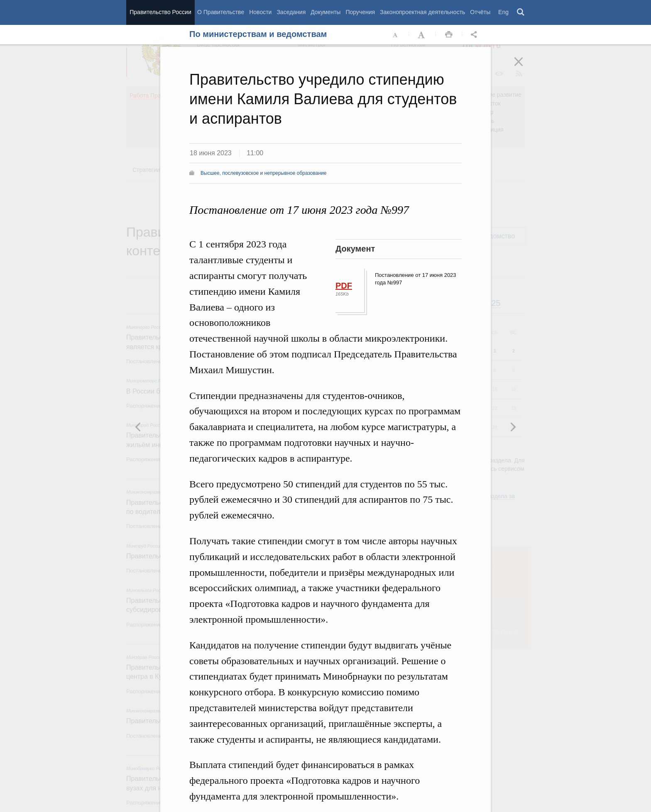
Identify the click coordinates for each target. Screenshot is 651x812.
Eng (503, 12)
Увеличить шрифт (422, 35)
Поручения (360, 12)
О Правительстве (221, 12)
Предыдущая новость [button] (513, 427)
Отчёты (480, 12)
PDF (344, 286)
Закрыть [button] (524, 67)
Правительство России (160, 12)
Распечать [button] (449, 35)
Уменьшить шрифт (396, 35)
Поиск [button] (521, 12)
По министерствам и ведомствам (258, 34)
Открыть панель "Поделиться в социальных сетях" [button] (475, 35)
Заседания (291, 12)
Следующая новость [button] (138, 427)
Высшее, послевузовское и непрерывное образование (263, 173)
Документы (325, 12)
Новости (260, 12)
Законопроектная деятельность (422, 12)
